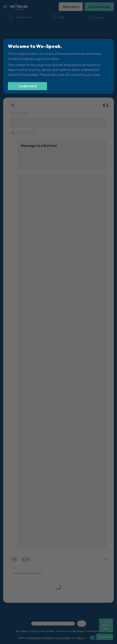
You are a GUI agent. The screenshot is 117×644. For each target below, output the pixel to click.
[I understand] (27, 86)
